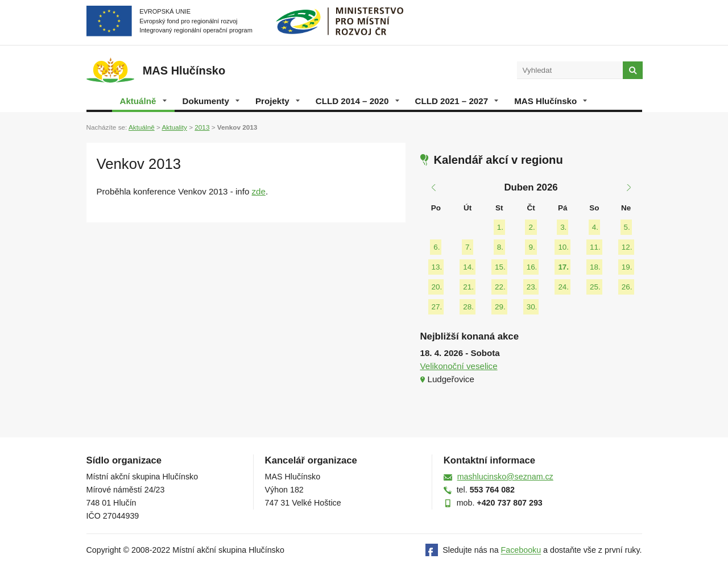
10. (563, 247)
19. (627, 267)
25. (595, 287)
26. (627, 287)
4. (595, 227)
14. (468, 267)
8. (500, 247)
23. (532, 287)
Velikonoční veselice (459, 366)
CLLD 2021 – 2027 (457, 101)
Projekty (278, 101)
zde (259, 191)
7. (468, 247)
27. (437, 307)
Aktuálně (143, 101)
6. (437, 247)
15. (500, 267)
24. (563, 287)
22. (500, 287)
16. (532, 267)
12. (627, 247)
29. (500, 307)
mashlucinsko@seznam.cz (505, 477)
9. (531, 247)
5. (627, 227)
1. (500, 227)
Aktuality (174, 127)
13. (437, 267)
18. (595, 267)
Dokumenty (211, 101)
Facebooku (521, 551)
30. (532, 307)
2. (531, 227)
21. (468, 287)
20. (437, 287)
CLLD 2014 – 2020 (357, 101)
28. (468, 307)
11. (595, 247)
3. (563, 227)
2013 (202, 127)
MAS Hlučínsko (551, 101)
